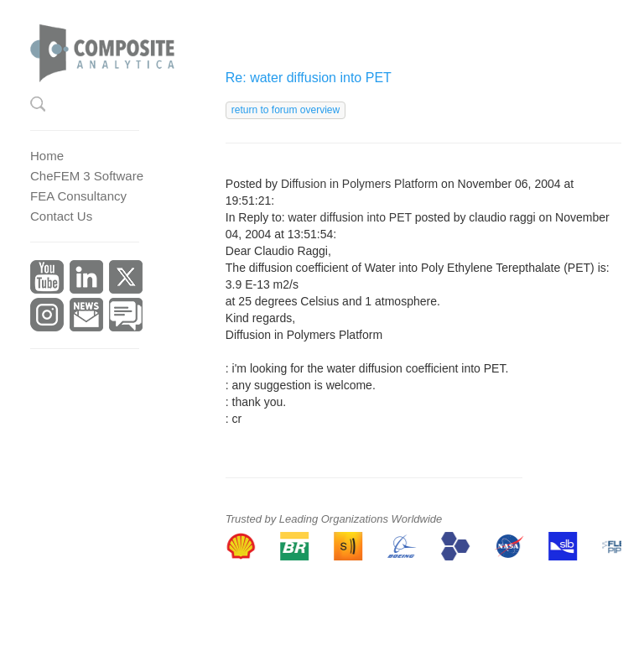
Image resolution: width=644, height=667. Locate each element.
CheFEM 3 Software (87, 176)
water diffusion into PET (350, 217)
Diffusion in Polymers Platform (359, 184)
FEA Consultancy (78, 196)
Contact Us (61, 216)
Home (47, 156)
